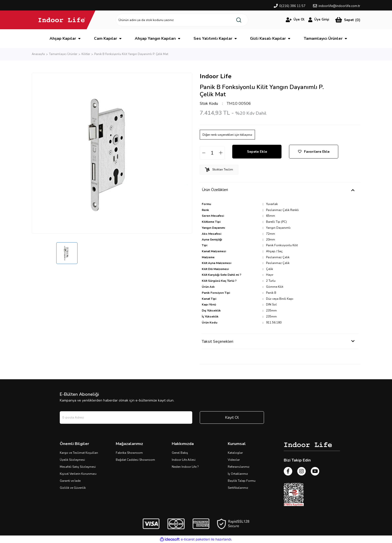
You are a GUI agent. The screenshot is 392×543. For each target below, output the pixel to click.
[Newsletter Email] (126, 417)
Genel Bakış (180, 453)
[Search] (182, 20)
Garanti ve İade (70, 481)
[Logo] (62, 20)
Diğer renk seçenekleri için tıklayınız (227, 135)
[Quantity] (212, 153)
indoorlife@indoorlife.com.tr (339, 6)
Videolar (234, 460)
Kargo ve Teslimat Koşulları (79, 453)
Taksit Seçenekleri (217, 341)
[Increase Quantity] (221, 153)
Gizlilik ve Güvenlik (73, 488)
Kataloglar (235, 453)
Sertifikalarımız (238, 488)
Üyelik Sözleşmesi (72, 460)
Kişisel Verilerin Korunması (78, 474)
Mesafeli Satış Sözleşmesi (78, 467)
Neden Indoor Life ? (185, 467)
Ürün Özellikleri (215, 190)
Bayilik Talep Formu (242, 481)
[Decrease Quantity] (204, 153)
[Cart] (348, 20)
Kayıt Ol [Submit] (232, 417)
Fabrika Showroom (129, 453)
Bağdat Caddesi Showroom (135, 460)
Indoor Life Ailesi (184, 460)
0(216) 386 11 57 (292, 6)
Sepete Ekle (257, 152)
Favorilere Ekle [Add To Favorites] (314, 152)
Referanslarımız (239, 467)
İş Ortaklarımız (238, 474)
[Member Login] (295, 20)
